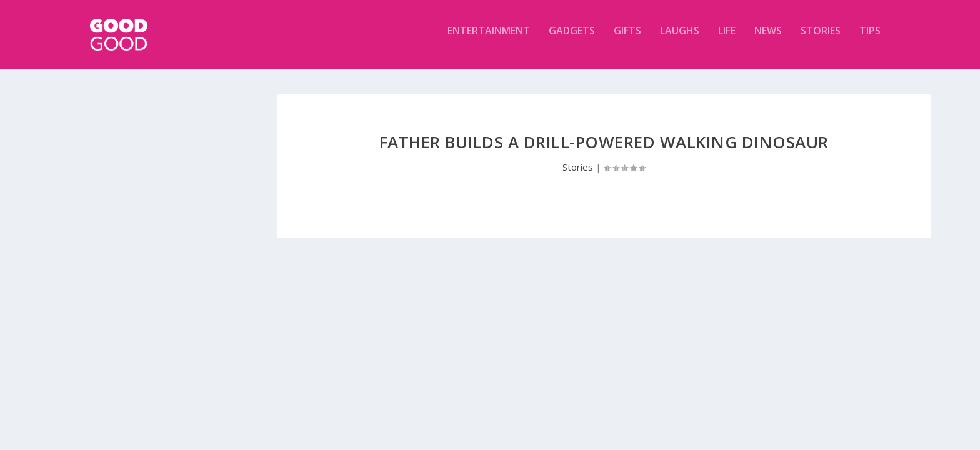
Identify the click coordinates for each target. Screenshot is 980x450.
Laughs (680, 40)
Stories (821, 40)
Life (727, 40)
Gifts (627, 40)
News (768, 40)
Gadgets (572, 40)
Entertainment (489, 40)
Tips (870, 40)
